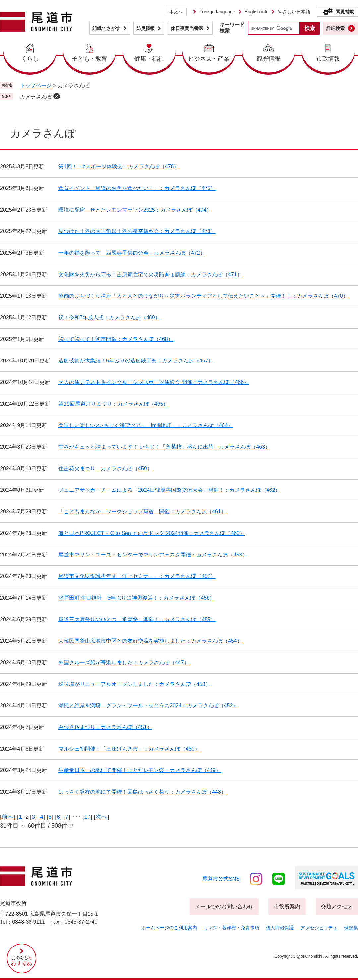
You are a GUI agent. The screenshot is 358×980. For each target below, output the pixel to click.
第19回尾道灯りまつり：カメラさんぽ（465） (114, 404)
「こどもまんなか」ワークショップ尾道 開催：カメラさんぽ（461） (142, 512)
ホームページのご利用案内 (169, 928)
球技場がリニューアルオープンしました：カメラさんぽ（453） (134, 684)
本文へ (176, 12)
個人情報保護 (280, 928)
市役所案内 (287, 907)
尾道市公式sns (221, 879)
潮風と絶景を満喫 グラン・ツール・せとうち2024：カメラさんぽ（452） (148, 706)
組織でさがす (106, 28)
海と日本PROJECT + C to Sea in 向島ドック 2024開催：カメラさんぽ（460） (152, 533)
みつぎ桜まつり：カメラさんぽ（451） (105, 727)
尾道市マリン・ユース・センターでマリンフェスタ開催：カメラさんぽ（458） (153, 555)
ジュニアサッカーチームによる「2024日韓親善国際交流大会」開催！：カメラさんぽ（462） (169, 490)
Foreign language (217, 12)
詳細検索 (335, 28)
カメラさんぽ (36, 97)
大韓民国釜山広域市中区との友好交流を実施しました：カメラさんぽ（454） (150, 641)
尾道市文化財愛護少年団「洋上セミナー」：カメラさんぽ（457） (137, 576)
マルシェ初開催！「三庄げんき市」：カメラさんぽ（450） (129, 749)
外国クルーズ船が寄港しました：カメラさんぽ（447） (124, 662)
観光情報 (268, 59)
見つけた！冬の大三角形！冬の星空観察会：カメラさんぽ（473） (137, 231)
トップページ (36, 85)
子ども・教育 (89, 59)
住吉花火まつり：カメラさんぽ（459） (105, 468)
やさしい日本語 (294, 12)
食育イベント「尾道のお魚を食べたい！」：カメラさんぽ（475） (137, 188)
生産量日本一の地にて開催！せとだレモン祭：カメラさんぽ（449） (140, 770)
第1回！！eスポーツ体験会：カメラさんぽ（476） (119, 167)
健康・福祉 (149, 59)
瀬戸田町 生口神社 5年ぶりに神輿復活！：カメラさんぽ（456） (137, 598)
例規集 (351, 928)
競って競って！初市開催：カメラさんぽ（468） (116, 339)
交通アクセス (337, 907)
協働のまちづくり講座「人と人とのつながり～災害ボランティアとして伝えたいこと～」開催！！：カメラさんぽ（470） (203, 296)
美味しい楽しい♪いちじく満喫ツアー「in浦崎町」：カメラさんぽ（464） (146, 425)
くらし (30, 59)
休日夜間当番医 (187, 28)
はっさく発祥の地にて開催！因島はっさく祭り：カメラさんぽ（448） (142, 792)
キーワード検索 (232, 27)
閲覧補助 (345, 12)
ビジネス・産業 (209, 59)
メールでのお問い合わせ (224, 907)
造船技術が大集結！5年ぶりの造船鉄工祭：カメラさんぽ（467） (136, 361)
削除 (57, 96)
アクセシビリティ (319, 928)
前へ (8, 817)
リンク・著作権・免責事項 (231, 928)
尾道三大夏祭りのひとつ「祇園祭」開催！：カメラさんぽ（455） (137, 619)
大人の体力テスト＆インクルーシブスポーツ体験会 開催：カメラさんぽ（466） (154, 382)
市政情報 (328, 59)
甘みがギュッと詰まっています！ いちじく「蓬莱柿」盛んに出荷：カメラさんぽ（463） (164, 447)
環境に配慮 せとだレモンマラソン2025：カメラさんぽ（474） (135, 210)
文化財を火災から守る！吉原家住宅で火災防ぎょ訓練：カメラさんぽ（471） (150, 274)
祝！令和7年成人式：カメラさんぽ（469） (109, 318)
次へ (101, 817)
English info (257, 12)
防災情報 (146, 28)
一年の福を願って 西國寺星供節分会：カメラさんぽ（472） (132, 253)
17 (87, 817)
